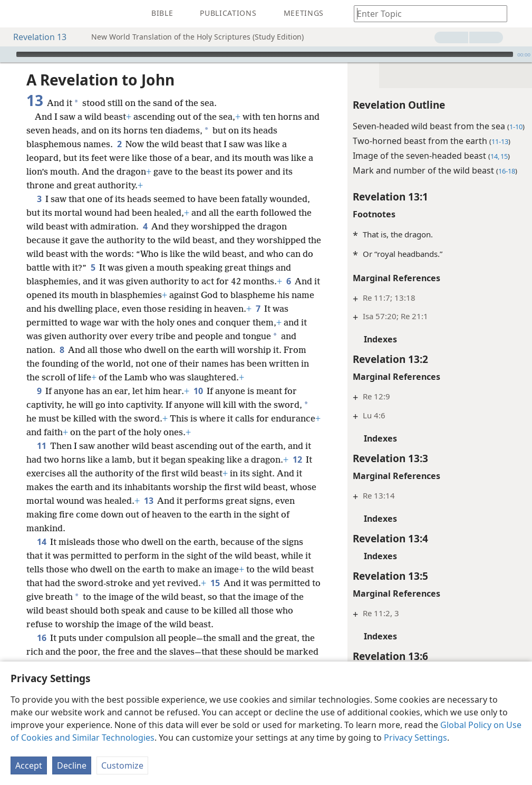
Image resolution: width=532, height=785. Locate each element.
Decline (72, 765)
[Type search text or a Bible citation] (425, 13)
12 (297, 459)
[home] (16, 14)
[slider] (265, 54)
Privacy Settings (415, 738)
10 (198, 391)
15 (215, 583)
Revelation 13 (35, 37)
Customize (122, 765)
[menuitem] (16, 14)
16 (41, 638)
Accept (29, 765)
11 (41, 446)
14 (41, 542)
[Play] (7, 54)
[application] (266, 54)
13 (148, 501)
